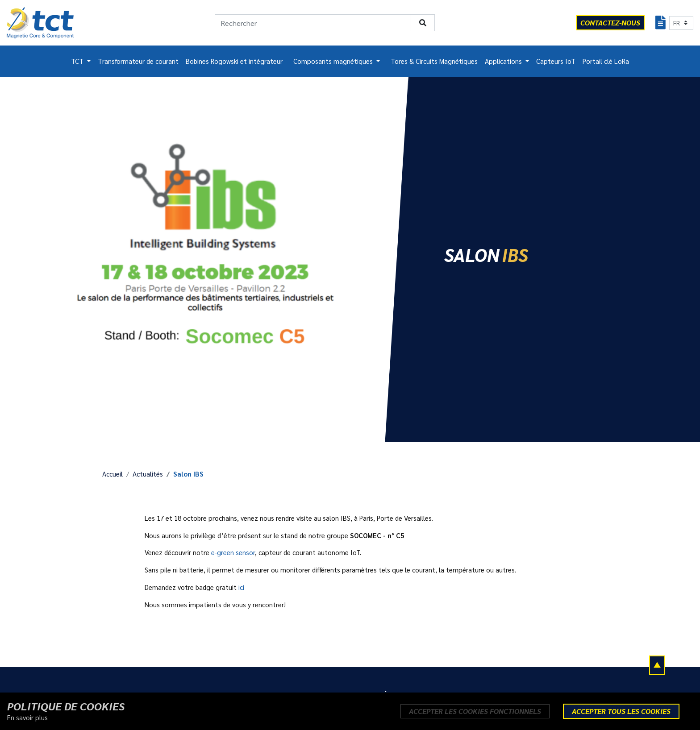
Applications (504, 61)
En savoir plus (27, 718)
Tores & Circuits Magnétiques (434, 61)
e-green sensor (233, 552)
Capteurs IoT (556, 61)
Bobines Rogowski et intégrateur (234, 61)
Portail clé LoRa (606, 61)
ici (241, 587)
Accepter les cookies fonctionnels (475, 711)
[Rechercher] (313, 23)
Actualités (148, 474)
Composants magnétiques (334, 61)
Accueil (112, 474)
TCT (78, 61)
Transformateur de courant (138, 61)
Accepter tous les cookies (621, 711)
